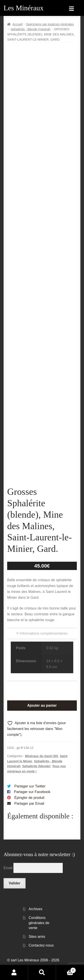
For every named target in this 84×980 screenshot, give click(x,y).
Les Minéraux (24, 8)
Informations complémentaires (42, 645)
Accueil (18, 24)
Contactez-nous (41, 956)
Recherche (42, 972)
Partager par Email (29, 814)
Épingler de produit (29, 809)
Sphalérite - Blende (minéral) (30, 29)
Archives (36, 920)
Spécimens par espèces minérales (50, 24)
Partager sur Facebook (32, 803)
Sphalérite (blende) (36, 777)
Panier (66, 970)
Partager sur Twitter (30, 797)
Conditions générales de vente (39, 934)
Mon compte (14, 972)
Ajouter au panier (42, 716)
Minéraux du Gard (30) (41, 767)
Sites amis (37, 948)
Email (9, 879)
